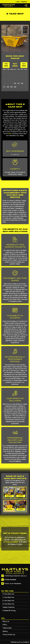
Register (24, 2)
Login (18, 2)
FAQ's (5, 625)
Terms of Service (9, 635)
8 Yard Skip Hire (8, 604)
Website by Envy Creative (20, 642)
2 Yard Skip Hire (8, 594)
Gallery (5, 631)
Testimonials (7, 628)
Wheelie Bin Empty (9, 611)
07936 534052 (11, 542)
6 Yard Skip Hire (8, 601)
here (10, 134)
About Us (6, 621)
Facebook (18, 583)
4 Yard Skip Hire (8, 597)
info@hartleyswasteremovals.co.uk (16, 576)
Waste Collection (9, 607)
